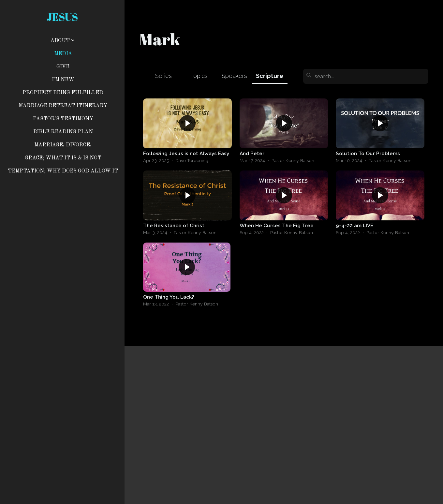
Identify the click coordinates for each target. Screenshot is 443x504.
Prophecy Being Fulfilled (63, 93)
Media (63, 54)
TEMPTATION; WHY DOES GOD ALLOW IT (63, 171)
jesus (62, 17)
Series (163, 76)
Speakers (234, 76)
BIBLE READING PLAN (63, 132)
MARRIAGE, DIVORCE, (63, 145)
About (63, 41)
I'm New (63, 80)
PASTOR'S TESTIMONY (63, 119)
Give (63, 67)
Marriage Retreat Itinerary (63, 106)
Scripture (270, 76)
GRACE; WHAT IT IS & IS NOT (63, 158)
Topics (199, 76)
